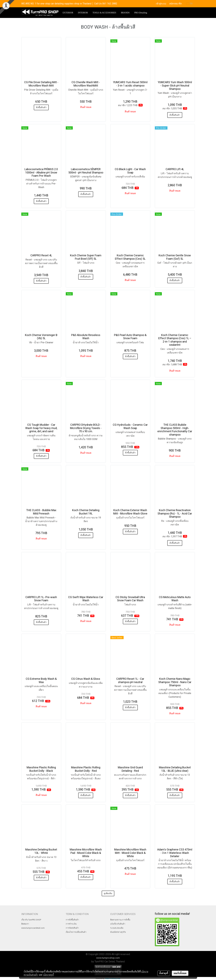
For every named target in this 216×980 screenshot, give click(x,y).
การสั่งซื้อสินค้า (72, 920)
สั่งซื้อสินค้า (41, 107)
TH (189, 4)
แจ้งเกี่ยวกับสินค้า (118, 924)
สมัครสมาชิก (176, 4)
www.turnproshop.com (108, 958)
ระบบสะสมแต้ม (117, 928)
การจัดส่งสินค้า (72, 928)
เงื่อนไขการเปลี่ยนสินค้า (76, 932)
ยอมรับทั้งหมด (180, 973)
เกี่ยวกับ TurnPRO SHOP (31, 920)
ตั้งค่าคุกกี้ (164, 973)
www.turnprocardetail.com (33, 928)
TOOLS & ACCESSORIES (104, 13)
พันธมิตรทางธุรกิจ (118, 932)
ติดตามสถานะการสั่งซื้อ (120, 920)
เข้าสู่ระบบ (161, 4)
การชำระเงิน (71, 924)
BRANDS (125, 13)
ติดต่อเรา (25, 924)
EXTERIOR (68, 13)
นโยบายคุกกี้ (49, 975)
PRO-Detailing (141, 13)
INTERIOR (83, 13)
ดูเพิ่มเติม (108, 893)
